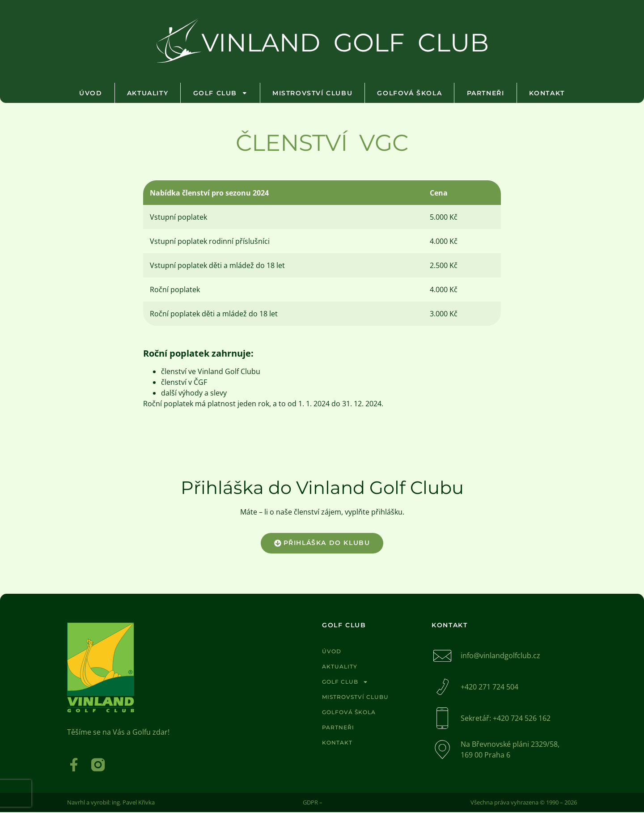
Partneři (486, 93)
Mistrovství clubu (312, 93)
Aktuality (148, 93)
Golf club (220, 93)
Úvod (91, 93)
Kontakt (547, 93)
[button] (322, 543)
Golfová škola (409, 93)
